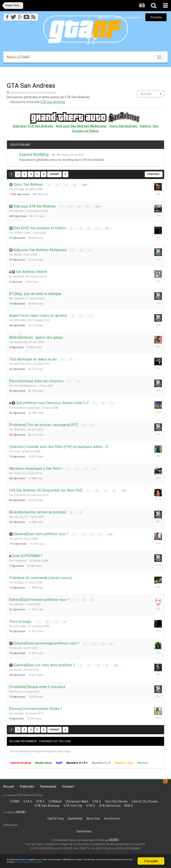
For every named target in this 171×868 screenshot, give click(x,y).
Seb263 (19, 211)
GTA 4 (97, 801)
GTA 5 (40, 801)
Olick (17, 451)
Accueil (9, 787)
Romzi (18, 692)
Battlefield (75, 819)
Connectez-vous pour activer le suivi (33, 92)
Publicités (27, 787)
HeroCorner (112, 819)
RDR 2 (129, 806)
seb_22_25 (21, 517)
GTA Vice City (73, 806)
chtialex (19, 713)
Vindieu (19, 582)
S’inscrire (156, 17)
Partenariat (48, 787)
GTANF (15, 801)
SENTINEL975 (22, 320)
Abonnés (146, 94)
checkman (20, 342)
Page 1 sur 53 (82, 174)
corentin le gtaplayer (27, 408)
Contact (68, 787)
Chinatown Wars (77, 801)
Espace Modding (34, 154)
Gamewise (84, 831)
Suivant (54, 174)
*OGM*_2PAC (22, 233)
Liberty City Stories (145, 801)
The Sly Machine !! (25, 386)
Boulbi (18, 255)
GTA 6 (28, 801)
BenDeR (19, 277)
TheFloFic (20, 430)
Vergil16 (19, 298)
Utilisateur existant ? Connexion (120, 17)
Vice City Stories (116, 801)
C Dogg (19, 189)
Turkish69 (20, 495)
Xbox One (93, 819)
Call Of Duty (56, 819)
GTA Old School (110, 806)
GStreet (19, 604)
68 (85, 185)
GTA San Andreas (53, 102)
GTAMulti (55, 801)
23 (98, 207)
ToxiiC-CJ (20, 473)
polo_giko (20, 626)
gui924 (18, 539)
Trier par (154, 174)
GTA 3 (91, 806)
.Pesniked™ (21, 561)
